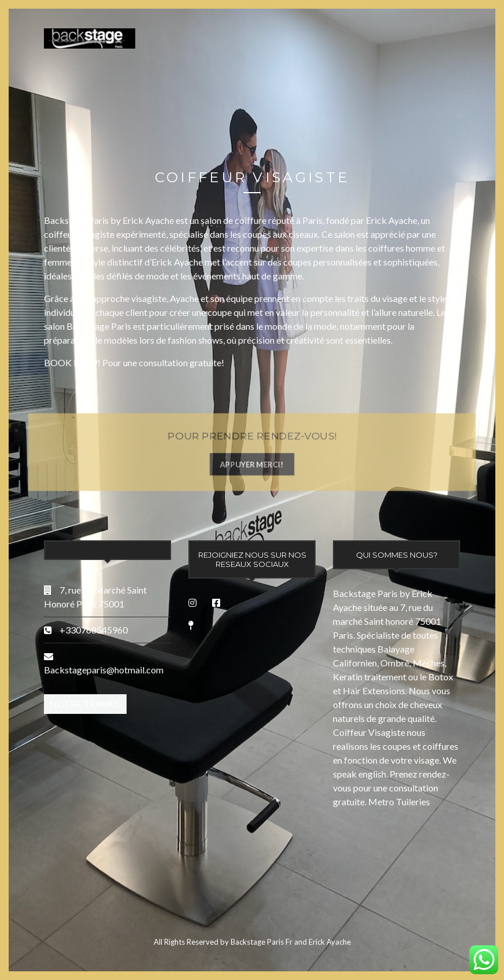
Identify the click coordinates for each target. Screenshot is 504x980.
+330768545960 (93, 630)
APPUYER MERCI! (252, 465)
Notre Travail (85, 704)
